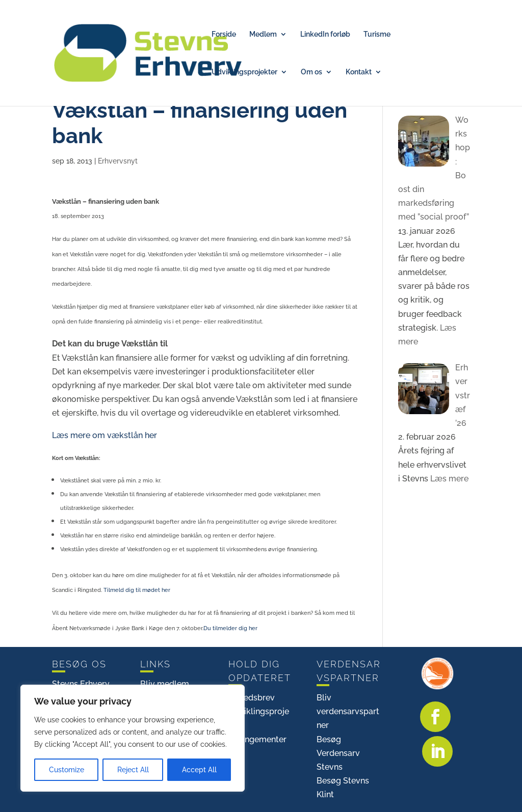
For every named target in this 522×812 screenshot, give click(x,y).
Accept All (199, 770)
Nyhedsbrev (252, 698)
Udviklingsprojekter (244, 72)
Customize (67, 770)
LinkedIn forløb (325, 34)
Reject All (133, 770)
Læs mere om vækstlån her (105, 435)
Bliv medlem (165, 684)
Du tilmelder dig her (230, 628)
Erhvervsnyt (118, 161)
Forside (224, 34)
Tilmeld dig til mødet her (137, 590)
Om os (311, 72)
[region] (133, 738)
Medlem (263, 34)
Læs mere (448, 479)
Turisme (377, 34)
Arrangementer (257, 739)
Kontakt (359, 72)
